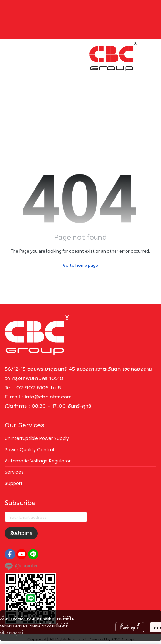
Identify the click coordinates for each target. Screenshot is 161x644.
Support (14, 483)
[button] (96, 77)
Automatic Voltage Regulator (38, 461)
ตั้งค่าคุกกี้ (130, 627)
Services (14, 472)
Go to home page (80, 265)
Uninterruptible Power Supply (37, 438)
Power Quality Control (29, 450)
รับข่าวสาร (21, 533)
